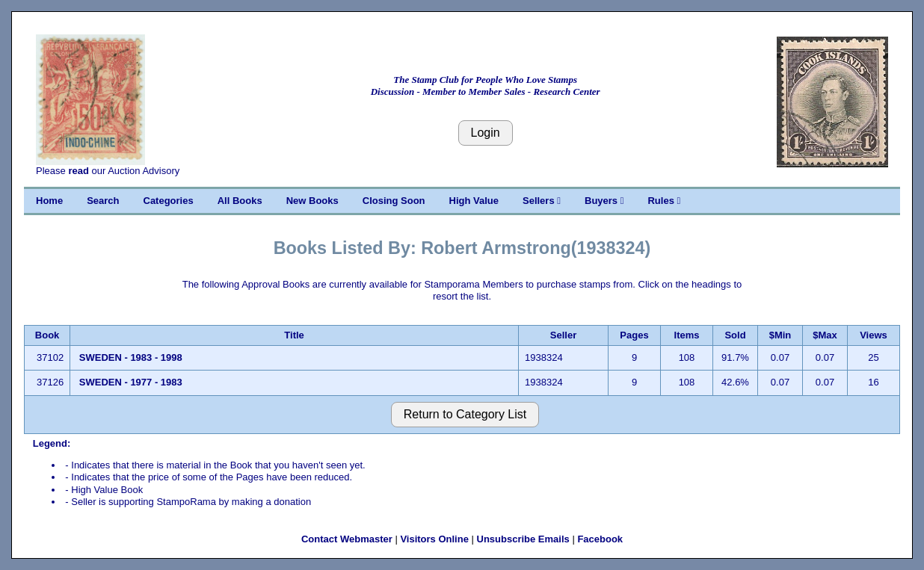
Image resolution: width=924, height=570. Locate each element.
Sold (735, 335)
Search (103, 201)
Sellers (542, 201)
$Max (825, 335)
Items (687, 335)
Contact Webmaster (347, 539)
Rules (664, 201)
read (78, 171)
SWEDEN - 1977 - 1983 (131, 382)
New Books (312, 201)
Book (47, 335)
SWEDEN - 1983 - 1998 (131, 357)
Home (49, 201)
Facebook (600, 539)
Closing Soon (394, 201)
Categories (169, 201)
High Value (474, 201)
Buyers (604, 201)
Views (874, 335)
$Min (780, 335)
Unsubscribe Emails (523, 539)
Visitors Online (434, 539)
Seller (563, 335)
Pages (634, 335)
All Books (240, 201)
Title (294, 335)
